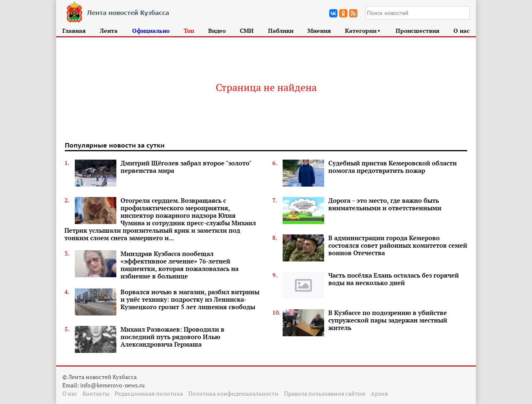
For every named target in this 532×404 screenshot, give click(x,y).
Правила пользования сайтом (325, 393)
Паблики (281, 31)
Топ (189, 31)
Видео (217, 31)
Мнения (319, 31)
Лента (109, 31)
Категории (363, 31)
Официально (151, 31)
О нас (462, 31)
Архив (379, 393)
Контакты (96, 393)
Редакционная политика (149, 393)
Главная (74, 31)
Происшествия (417, 31)
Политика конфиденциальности (233, 393)
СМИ (247, 31)
